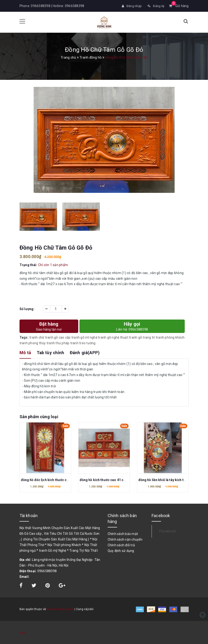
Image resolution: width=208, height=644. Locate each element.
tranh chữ (37, 337)
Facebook (167, 531)
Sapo (23, 632)
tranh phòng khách (170, 337)
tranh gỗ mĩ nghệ (84, 337)
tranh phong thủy (33, 343)
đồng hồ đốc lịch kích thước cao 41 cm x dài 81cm (60, 479)
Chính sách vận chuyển (125, 539)
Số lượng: (27, 308)
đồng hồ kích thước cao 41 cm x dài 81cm (112, 479)
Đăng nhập (130, 6)
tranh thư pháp (58, 343)
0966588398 (41, 6)
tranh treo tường (83, 343)
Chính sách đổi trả (121, 545)
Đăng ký (155, 6)
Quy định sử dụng (121, 550)
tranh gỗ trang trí (142, 337)
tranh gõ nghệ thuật (113, 337)
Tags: (25, 337)
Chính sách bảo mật (123, 533)
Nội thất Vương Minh (60, 609)
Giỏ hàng (179, 6)
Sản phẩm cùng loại (39, 416)
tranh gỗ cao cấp (58, 337)
